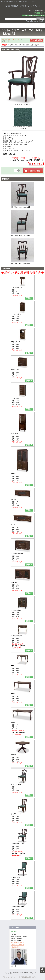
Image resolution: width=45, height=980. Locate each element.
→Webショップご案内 (17, 945)
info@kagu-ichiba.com (17, 942)
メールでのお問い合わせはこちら (33, 15)
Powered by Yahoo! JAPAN (35, 21)
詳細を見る (29, 298)
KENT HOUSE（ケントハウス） (11, 39)
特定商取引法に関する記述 (28, 977)
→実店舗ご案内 (15, 947)
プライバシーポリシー (9, 977)
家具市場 (23, 6)
